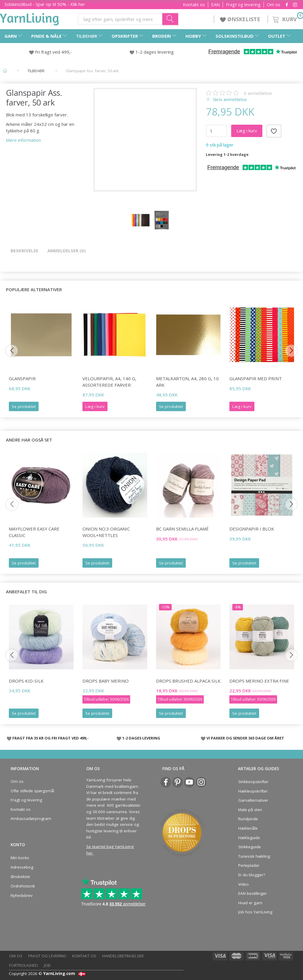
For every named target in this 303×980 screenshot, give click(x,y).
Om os (274, 5)
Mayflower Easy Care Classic (34, 532)
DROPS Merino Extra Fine (259, 681)
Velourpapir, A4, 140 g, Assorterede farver (109, 382)
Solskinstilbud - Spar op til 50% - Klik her (45, 4)
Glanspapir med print (256, 378)
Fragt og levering (243, 5)
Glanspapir (22, 378)
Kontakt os (194, 5)
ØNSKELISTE (241, 19)
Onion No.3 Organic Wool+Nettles (106, 532)
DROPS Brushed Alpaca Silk (188, 681)
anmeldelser (258, 93)
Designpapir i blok (252, 529)
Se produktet (24, 406)
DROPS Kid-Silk (26, 681)
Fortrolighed (24, 965)
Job (47, 965)
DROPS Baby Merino (106, 681)
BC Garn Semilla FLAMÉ (182, 529)
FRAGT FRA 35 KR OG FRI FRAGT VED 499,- (50, 738)
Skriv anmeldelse (229, 99)
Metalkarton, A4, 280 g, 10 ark (187, 382)
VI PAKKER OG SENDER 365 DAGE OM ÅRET (245, 738)
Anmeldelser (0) (67, 251)
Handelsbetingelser (123, 956)
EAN (215, 5)
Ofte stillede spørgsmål (32, 791)
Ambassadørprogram (31, 818)
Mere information (23, 140)
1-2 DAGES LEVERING (141, 738)
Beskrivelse (24, 251)
